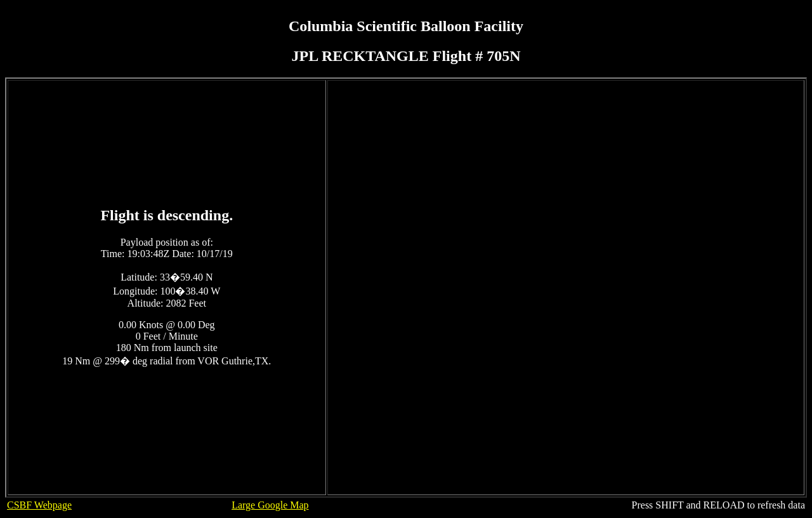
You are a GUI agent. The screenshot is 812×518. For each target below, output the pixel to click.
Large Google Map (270, 505)
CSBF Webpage (39, 505)
